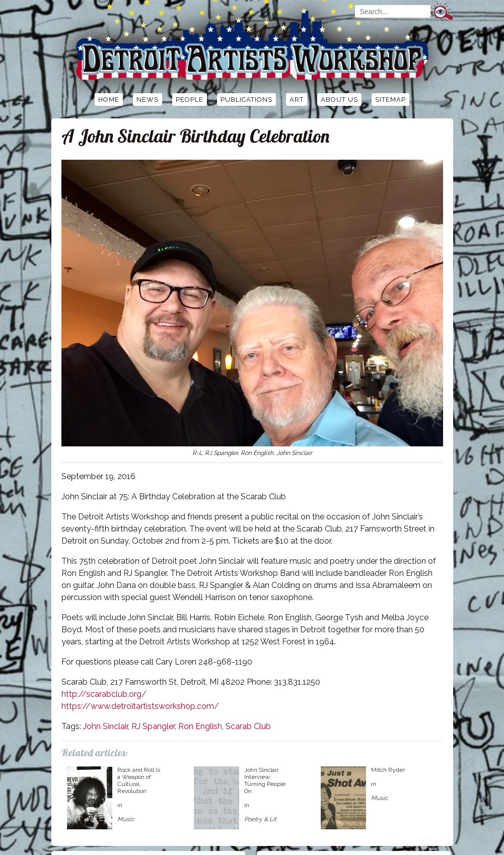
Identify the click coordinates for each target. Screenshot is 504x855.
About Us (339, 100)
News (148, 100)
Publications (246, 100)
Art (297, 100)
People (190, 100)
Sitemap (390, 100)
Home (109, 100)
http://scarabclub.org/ (104, 694)
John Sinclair (105, 726)
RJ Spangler (153, 726)
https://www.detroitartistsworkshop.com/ (140, 706)
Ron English (200, 726)
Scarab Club (248, 726)
